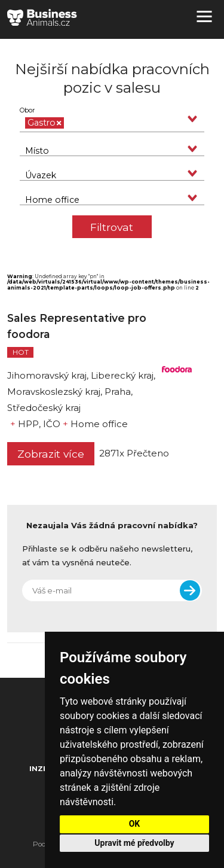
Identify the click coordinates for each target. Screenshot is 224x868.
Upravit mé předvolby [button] (134, 843)
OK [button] (135, 824)
